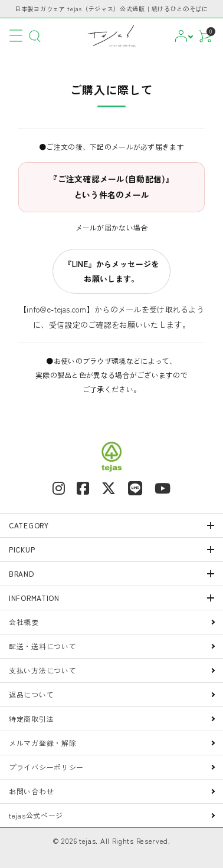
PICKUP (22, 549)
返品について (31, 694)
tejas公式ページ (36, 815)
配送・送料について (42, 646)
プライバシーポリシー (46, 767)
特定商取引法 (31, 719)
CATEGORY (29, 525)
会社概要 (24, 622)
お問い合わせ (31, 791)
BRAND (22, 573)
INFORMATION (34, 598)
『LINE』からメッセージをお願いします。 (111, 271)
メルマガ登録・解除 (42, 743)
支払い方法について (42, 670)
